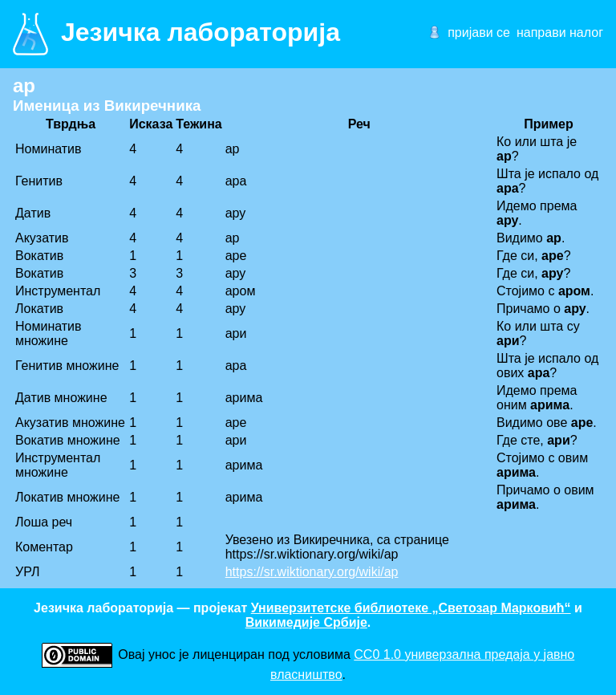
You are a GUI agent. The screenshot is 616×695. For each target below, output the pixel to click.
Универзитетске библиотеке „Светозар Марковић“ (411, 608)
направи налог (560, 33)
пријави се (479, 33)
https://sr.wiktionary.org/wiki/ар (312, 572)
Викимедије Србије (306, 622)
